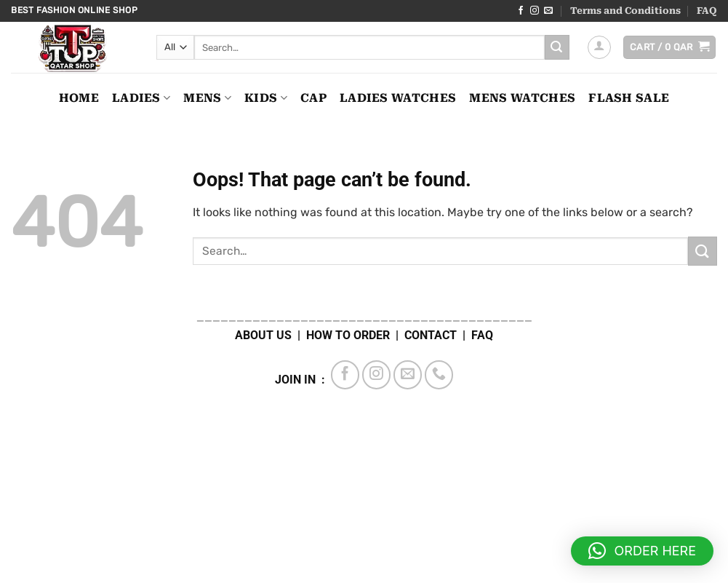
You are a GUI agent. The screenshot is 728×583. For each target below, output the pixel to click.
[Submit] (557, 47)
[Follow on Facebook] (521, 11)
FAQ (707, 11)
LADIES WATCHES (398, 98)
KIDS (266, 98)
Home (79, 98)
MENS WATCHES (522, 98)
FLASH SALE (629, 98)
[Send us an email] (548, 11)
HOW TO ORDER (348, 335)
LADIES (141, 98)
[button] (599, 47)
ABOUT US (263, 335)
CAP (313, 98)
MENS (207, 98)
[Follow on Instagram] (535, 11)
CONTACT (431, 335)
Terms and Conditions (625, 11)
